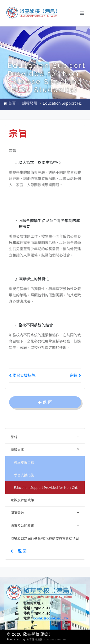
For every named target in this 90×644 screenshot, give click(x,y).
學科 (45, 437)
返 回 (18, 551)
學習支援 (46, 449)
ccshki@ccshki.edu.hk (51, 618)
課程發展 (30, 103)
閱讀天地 (45, 512)
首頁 (12, 103)
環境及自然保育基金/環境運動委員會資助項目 (45, 538)
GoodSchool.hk (56, 640)
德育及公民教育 (45, 525)
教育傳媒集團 (35, 640)
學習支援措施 (24, 475)
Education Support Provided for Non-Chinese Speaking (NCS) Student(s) (49, 488)
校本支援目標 (24, 462)
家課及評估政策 (22, 500)
